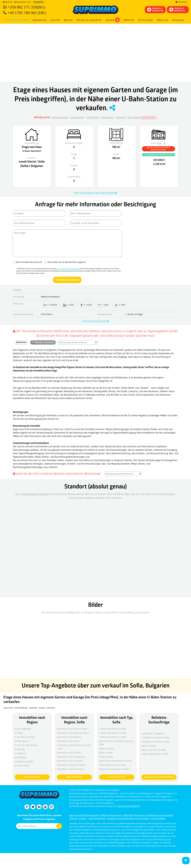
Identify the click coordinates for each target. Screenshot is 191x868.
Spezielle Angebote (89, 20)
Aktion (113, 20)
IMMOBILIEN (40, 20)
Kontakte (178, 20)
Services (129, 20)
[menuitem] (178, 20)
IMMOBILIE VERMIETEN (177, 10)
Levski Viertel (77, 117)
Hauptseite (9, 708)
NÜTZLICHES (146, 20)
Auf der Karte (149, 118)
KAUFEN (55, 20)
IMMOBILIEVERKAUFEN (155, 10)
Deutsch (8, 2)
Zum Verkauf (134, 117)
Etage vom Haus (60, 117)
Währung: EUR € (23, 2)
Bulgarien (121, 117)
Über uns (162, 20)
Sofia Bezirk (107, 117)
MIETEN (68, 20)
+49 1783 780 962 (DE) (27, 13)
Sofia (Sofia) (93, 117)
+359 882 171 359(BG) (26, 7)
